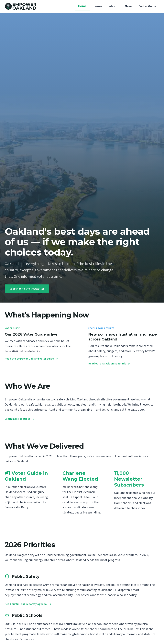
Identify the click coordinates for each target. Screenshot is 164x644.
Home (82, 6)
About (114, 6)
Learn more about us (20, 419)
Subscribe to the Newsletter (27, 289)
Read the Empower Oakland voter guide (31, 359)
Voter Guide (148, 6)
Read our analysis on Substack (109, 364)
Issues (98, 6)
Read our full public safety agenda (28, 604)
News (129, 6)
